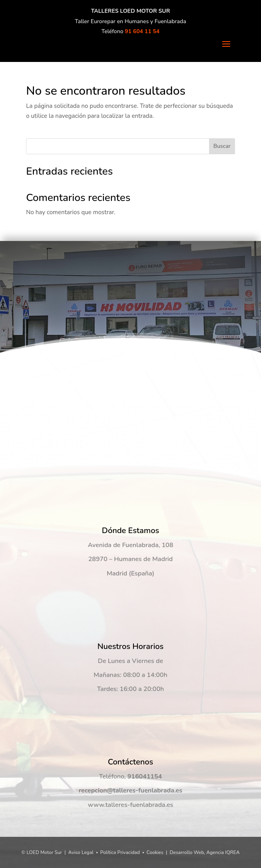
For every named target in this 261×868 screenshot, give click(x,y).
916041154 (145, 776)
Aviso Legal (81, 852)
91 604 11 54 (142, 31)
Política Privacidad (120, 852)
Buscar (222, 146)
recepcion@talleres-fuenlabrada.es (130, 790)
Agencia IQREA (223, 852)
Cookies (155, 852)
